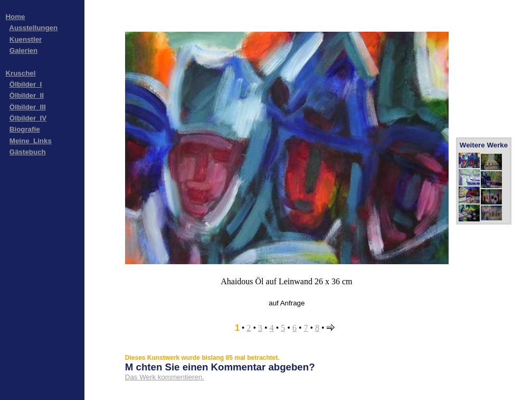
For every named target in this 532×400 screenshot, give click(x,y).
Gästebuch (28, 152)
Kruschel (20, 73)
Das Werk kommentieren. (165, 377)
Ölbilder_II (27, 95)
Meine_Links (31, 141)
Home (15, 17)
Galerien (23, 50)
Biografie (25, 129)
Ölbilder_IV (28, 118)
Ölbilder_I (26, 84)
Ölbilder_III (28, 107)
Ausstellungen (33, 28)
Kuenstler (26, 39)
